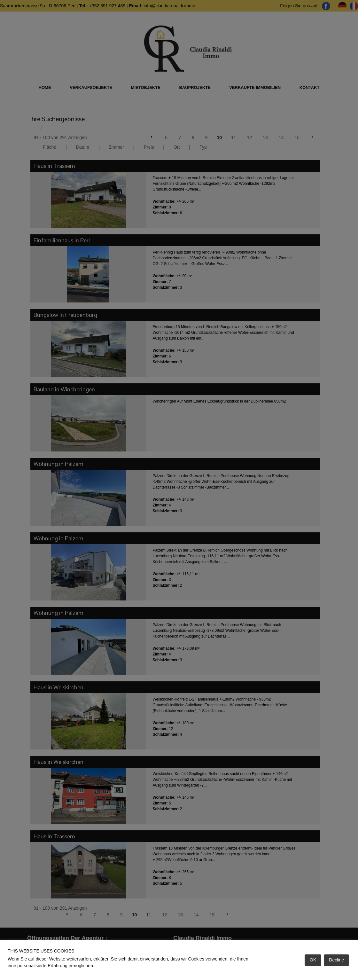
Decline (336, 960)
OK (313, 960)
